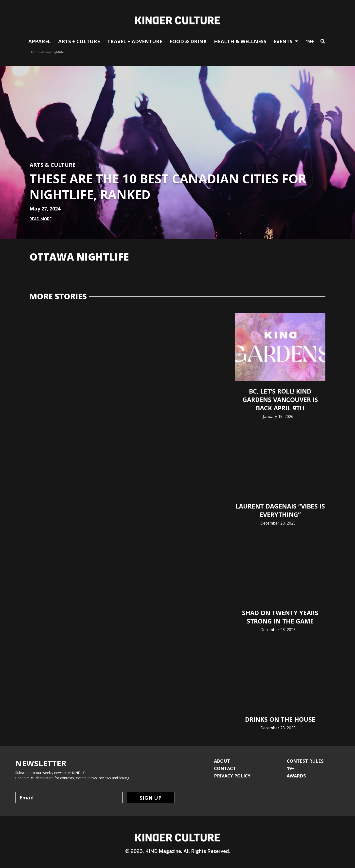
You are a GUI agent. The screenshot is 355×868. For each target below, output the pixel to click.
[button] (323, 41)
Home (34, 52)
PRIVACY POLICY (232, 776)
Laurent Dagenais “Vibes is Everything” (280, 510)
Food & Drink (188, 41)
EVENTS (286, 41)
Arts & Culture (53, 165)
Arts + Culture (79, 41)
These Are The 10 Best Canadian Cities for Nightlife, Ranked (168, 187)
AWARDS (296, 776)
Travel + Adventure (135, 41)
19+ (310, 41)
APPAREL (40, 41)
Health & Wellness (240, 41)
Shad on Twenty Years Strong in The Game (280, 617)
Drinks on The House (280, 719)
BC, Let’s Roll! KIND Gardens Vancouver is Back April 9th (280, 399)
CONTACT (225, 768)
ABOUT (222, 761)
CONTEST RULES (305, 761)
